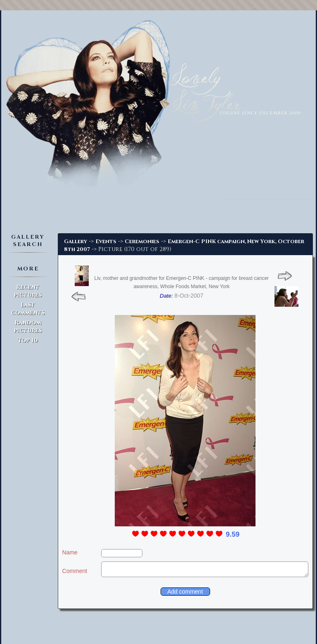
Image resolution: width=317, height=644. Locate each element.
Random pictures (28, 327)
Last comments (28, 309)
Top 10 (28, 340)
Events (106, 241)
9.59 (233, 534)
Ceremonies (142, 241)
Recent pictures (28, 291)
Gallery (76, 241)
